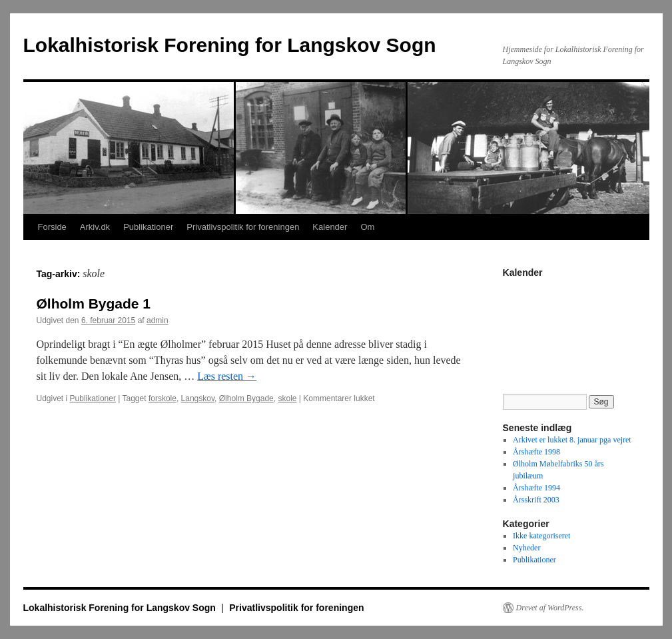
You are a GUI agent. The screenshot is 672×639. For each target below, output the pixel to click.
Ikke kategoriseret (541, 536)
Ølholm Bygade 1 (94, 304)
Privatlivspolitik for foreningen (243, 227)
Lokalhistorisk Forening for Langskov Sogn (230, 45)
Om (367, 227)
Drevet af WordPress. (550, 608)
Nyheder (526, 548)
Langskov (198, 398)
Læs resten (227, 376)
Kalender (330, 227)
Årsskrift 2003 (536, 500)
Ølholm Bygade (246, 398)
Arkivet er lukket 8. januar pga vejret (572, 440)
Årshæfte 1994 (536, 488)
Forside (52, 227)
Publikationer (148, 227)
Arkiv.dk (95, 227)
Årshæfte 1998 (536, 452)
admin (158, 320)
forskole (163, 398)
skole (287, 398)
